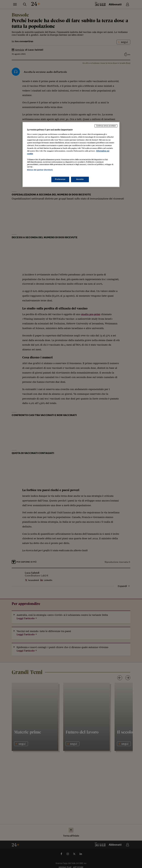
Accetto (80, 179)
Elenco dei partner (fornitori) (40, 170)
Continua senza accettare (106, 126)
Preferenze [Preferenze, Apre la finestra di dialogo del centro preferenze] (60, 179)
